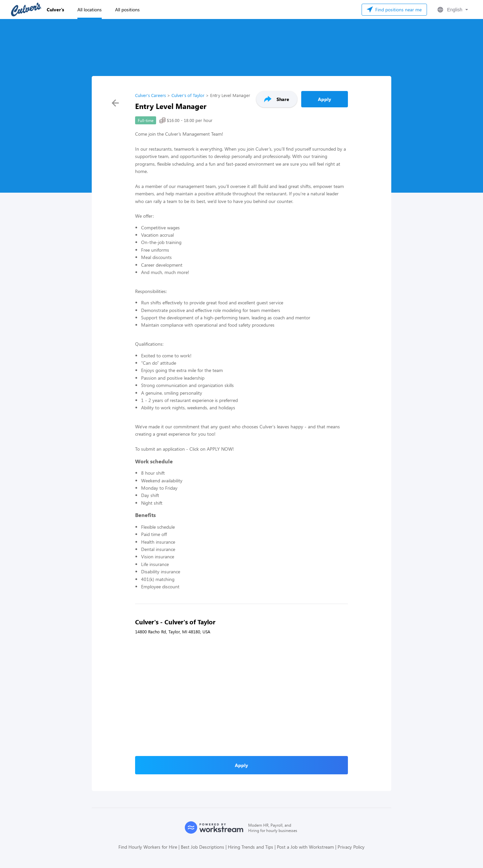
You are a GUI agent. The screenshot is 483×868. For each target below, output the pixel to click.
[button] (452, 10)
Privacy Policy (351, 847)
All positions (127, 9)
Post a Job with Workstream (305, 847)
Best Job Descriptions (202, 847)
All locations (90, 9)
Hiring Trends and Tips (251, 847)
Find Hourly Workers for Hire (148, 847)
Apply (325, 99)
